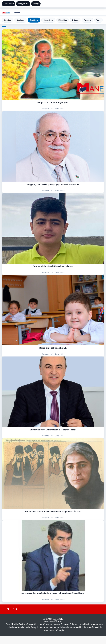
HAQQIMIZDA (23, 4)
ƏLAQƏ (36, 4)
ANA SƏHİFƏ (9, 4)
